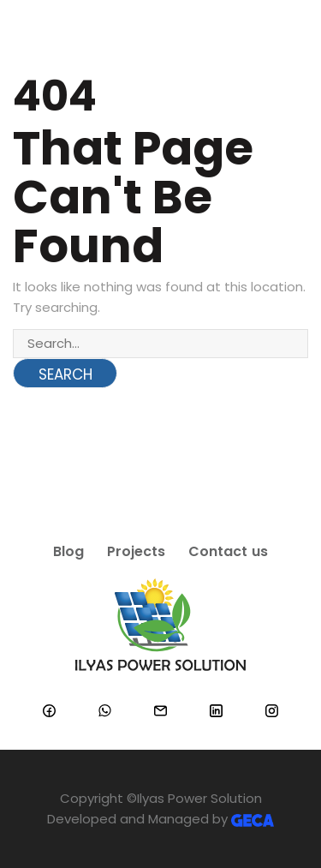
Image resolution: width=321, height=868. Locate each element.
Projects (136, 551)
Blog (68, 551)
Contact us (229, 551)
